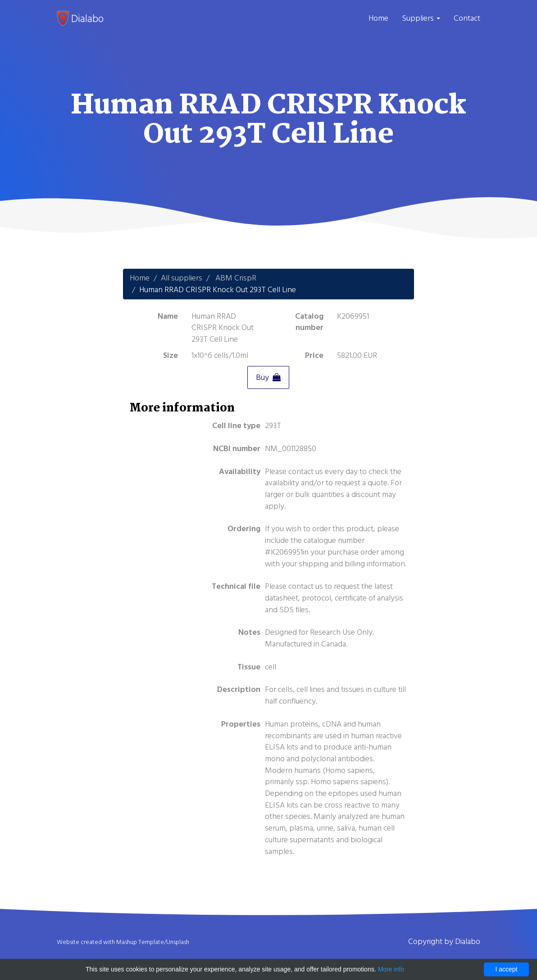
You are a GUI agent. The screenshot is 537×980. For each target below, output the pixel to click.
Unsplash (178, 942)
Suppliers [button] (421, 18)
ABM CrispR (236, 278)
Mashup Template (140, 942)
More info (391, 969)
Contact (467, 18)
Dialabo (80, 18)
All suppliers (182, 278)
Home (378, 18)
